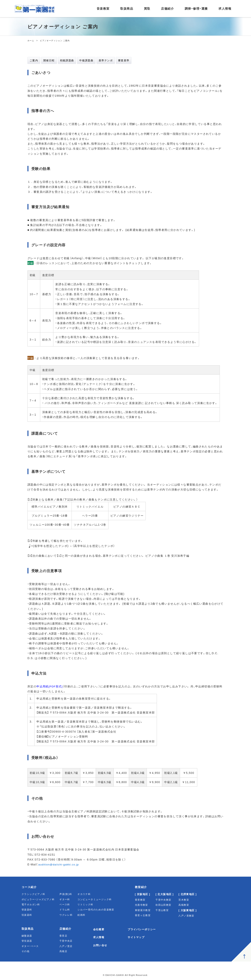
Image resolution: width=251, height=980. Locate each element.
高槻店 (63, 951)
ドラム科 (65, 910)
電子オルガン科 (31, 905)
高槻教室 (184, 905)
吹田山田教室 (163, 905)
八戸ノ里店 (66, 946)
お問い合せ (101, 945)
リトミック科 (85, 905)
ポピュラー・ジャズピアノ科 (38, 899)
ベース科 (65, 905)
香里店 (63, 936)
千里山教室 (162, 910)
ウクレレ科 (66, 915)
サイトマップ (138, 937)
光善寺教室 (141, 905)
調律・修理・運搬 (196, 8)
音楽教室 (103, 8)
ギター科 (65, 899)
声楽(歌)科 (66, 894)
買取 (147, 8)
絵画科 (81, 915)
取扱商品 (127, 8)
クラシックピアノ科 (33, 894)
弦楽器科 (27, 915)
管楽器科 (27, 910)
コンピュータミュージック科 (95, 899)
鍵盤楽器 (27, 936)
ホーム (31, 40)
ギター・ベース (30, 946)
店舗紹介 (167, 8)
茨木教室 (184, 900)
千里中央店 (66, 941)
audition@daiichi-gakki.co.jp (59, 864)
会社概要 (99, 929)
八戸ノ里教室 (186, 916)
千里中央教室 (163, 900)
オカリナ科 (84, 894)
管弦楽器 (27, 941)
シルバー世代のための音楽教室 (96, 910)
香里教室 (140, 900)
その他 (25, 951)
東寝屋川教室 (143, 910)
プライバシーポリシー (144, 929)
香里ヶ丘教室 (143, 915)
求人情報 (225, 8)
